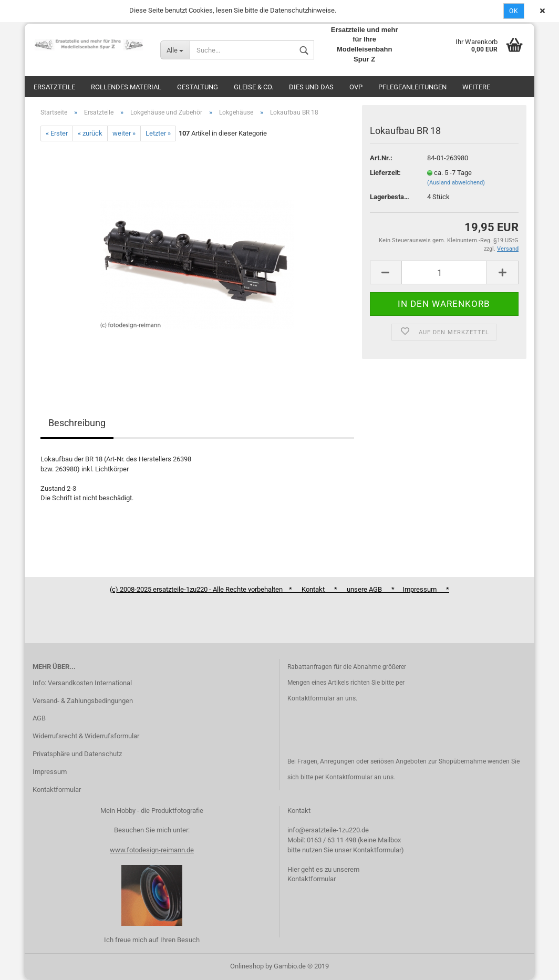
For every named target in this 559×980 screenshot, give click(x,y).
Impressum (50, 772)
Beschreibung (77, 423)
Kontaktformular (57, 790)
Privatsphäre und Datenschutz (77, 754)
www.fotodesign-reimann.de (152, 850)
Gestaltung (198, 87)
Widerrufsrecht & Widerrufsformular (86, 736)
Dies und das (311, 87)
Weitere (476, 87)
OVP (356, 87)
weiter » (124, 133)
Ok (514, 11)
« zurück (90, 133)
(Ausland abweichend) (456, 183)
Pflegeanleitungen (412, 87)
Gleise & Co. (253, 87)
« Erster (57, 133)
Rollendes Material (126, 87)
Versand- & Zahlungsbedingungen (83, 701)
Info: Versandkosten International (82, 683)
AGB (39, 718)
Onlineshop (247, 966)
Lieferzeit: (385, 173)
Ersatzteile (54, 87)
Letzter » (158, 133)
